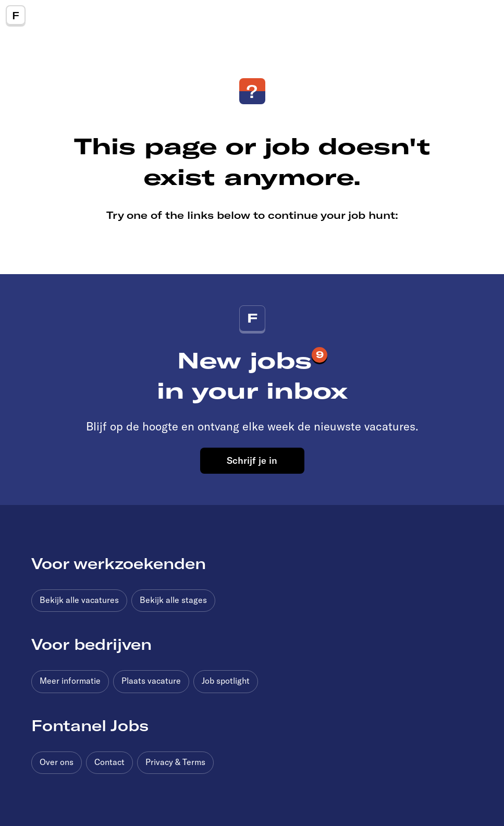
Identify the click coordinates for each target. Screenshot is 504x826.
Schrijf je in (252, 460)
